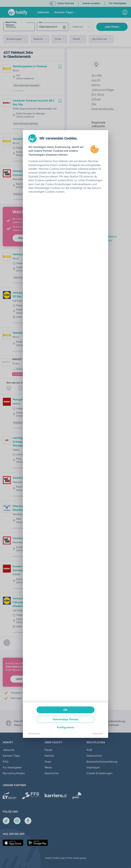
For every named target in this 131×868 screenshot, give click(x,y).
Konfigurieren (66, 727)
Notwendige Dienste (65, 719)
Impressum (98, 734)
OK (65, 710)
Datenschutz (34, 734)
